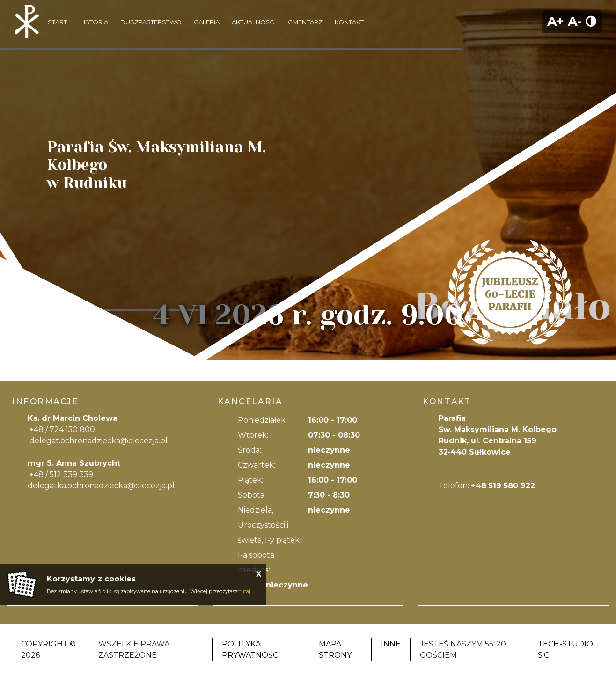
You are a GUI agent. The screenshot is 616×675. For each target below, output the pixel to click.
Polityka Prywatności (251, 649)
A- (575, 21)
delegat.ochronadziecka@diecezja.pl (99, 441)
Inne (391, 644)
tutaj (245, 591)
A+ (556, 21)
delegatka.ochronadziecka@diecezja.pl (101, 486)
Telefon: (487, 486)
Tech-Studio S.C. (565, 649)
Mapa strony (335, 649)
